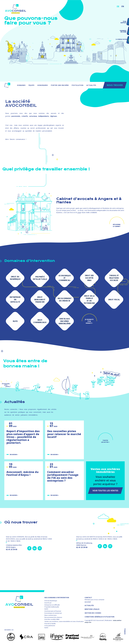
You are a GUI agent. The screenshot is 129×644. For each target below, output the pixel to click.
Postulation (78, 85)
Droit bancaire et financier (53, 611)
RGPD (46, 609)
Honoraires (43, 85)
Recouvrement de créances (53, 617)
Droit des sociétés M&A (52, 619)
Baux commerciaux (51, 615)
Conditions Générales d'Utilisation (99, 617)
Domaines (21, 85)
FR (118, 6)
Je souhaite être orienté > (89, 321)
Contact (88, 598)
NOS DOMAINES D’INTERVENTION (57, 598)
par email (88, 602)
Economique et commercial (53, 613)
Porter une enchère (60, 85)
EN (123, 6)
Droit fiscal (48, 603)
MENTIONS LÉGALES (92, 609)
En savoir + (14, 455)
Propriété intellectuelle (52, 607)
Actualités (91, 85)
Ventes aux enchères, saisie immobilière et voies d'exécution (64, 621)
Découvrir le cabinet (117, 225)
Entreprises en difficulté (52, 605)
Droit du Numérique (51, 601)
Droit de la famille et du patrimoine (50, 625)
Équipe (31, 85)
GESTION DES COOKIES (93, 613)
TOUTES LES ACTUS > (105, 441)
